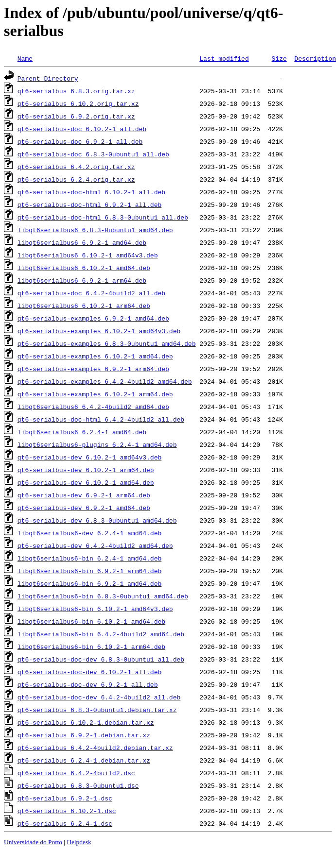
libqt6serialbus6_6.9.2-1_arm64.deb (82, 280)
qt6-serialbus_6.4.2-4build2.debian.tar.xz (95, 748)
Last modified (224, 58)
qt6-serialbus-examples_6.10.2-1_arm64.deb (95, 394)
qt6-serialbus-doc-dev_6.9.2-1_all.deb (88, 684)
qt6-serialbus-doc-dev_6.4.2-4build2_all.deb (99, 697)
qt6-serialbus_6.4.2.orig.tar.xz (76, 167)
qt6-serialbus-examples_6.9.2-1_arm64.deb (93, 369)
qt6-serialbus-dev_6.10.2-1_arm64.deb (86, 470)
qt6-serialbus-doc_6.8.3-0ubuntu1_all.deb (93, 154)
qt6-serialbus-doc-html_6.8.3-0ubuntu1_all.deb (103, 217)
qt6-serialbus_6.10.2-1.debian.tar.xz (86, 722)
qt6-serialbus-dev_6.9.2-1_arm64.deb (84, 495)
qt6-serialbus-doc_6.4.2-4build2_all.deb (91, 293)
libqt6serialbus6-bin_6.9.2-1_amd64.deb (89, 583)
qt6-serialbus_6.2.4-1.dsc (65, 823)
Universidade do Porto (33, 842)
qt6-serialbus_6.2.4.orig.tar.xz (76, 179)
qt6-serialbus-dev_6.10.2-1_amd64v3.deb (89, 457)
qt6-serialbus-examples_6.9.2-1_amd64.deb (93, 318)
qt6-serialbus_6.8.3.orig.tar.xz (76, 91)
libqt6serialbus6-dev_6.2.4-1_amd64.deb (89, 533)
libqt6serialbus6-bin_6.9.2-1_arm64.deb (89, 571)
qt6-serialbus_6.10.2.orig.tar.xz (78, 103)
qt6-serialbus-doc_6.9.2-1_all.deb (80, 141)
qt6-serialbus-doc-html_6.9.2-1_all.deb (89, 204)
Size (279, 58)
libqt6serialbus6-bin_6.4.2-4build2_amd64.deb (101, 634)
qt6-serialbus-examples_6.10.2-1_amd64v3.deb (99, 331)
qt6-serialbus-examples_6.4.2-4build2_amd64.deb (105, 381)
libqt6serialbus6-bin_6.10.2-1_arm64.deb (91, 647)
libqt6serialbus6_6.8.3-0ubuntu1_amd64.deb (95, 230)
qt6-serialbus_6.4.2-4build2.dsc (76, 773)
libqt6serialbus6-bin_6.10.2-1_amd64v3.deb (95, 609)
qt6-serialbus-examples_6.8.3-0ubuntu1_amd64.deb (107, 343)
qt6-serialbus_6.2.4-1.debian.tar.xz (84, 760)
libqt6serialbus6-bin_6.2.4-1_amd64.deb (89, 558)
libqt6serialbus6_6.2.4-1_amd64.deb (82, 432)
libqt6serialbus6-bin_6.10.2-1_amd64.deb (91, 621)
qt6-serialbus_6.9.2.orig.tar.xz (76, 116)
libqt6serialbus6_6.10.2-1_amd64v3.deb (88, 255)
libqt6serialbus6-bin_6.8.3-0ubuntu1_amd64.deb (103, 596)
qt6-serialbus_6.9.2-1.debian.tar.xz (84, 735)
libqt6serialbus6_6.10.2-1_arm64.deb (84, 306)
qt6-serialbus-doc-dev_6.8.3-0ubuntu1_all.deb (101, 659)
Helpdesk (79, 842)
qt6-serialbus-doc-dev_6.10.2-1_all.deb (89, 672)
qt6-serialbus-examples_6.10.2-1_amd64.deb (95, 356)
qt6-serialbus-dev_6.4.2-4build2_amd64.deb (95, 545)
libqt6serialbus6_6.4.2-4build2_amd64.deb (93, 407)
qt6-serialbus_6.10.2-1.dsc (67, 811)
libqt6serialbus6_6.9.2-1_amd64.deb (82, 242)
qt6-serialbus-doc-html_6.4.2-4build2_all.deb (101, 419)
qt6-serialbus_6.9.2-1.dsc (65, 798)
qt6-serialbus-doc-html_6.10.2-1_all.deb (91, 192)
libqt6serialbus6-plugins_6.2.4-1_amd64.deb (97, 444)
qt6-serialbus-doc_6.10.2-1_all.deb (82, 129)
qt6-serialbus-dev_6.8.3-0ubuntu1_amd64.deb (97, 520)
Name (25, 58)
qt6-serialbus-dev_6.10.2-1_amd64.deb (86, 482)
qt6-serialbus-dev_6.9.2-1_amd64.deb (84, 508)
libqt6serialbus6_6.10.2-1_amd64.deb (84, 268)
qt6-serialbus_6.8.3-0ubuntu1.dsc (78, 785)
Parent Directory (48, 78)
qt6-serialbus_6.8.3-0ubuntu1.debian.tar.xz (97, 710)
